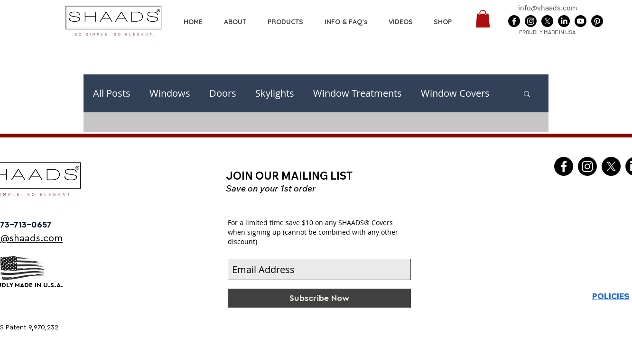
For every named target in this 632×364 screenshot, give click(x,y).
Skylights (275, 93)
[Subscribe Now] (319, 298)
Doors (223, 93)
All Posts (112, 93)
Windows (170, 93)
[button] (443, 22)
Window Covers (455, 93)
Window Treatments (358, 93)
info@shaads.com (548, 7)
